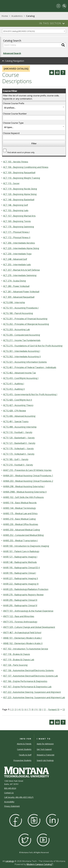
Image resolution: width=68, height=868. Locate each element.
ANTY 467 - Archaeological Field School (22, 633)
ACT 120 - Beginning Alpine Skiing (20, 194)
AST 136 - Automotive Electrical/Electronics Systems (28, 670)
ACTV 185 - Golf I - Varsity (16, 459)
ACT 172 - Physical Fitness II (17, 237)
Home (5, 16)
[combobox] (34, 31)
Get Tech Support (44, 749)
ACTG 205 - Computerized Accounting (22, 335)
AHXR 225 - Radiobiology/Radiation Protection (26, 589)
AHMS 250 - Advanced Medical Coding (22, 530)
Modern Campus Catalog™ (40, 864)
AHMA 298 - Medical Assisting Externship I (24, 486)
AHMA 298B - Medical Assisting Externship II (25, 492)
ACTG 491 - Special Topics (16, 421)
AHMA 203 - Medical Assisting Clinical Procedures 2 (28, 481)
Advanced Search (12, 53)
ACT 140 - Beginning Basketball (19, 200)
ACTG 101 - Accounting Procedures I (21, 308)
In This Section (50, 23)
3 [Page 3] (16, 709)
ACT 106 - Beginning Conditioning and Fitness (26, 167)
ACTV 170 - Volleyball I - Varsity (18, 449)
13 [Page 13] (64, 709)
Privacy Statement (12, 806)
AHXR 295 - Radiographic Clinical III (20, 600)
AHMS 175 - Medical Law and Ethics (20, 513)
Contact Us (9, 793)
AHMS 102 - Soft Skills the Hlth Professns (23, 497)
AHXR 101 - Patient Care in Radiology (21, 551)
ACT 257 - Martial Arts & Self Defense (21, 270)
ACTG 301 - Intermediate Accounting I (22, 351)
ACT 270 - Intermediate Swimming (20, 275)
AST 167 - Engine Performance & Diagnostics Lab (27, 687)
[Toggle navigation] (58, 6)
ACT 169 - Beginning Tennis (17, 221)
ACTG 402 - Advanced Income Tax (19, 373)
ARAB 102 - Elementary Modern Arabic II (23, 643)
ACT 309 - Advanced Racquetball (19, 297)
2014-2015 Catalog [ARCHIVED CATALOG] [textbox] (19, 31)
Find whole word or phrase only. (21, 152)
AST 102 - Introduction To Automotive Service (26, 649)
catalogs (10, 861)
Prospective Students (22, 760)
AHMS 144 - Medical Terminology (19, 508)
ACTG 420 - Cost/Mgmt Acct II (18, 400)
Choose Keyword (11, 133)
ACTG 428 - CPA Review (15, 411)
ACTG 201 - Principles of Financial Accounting (25, 319)
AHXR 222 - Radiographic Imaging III (21, 584)
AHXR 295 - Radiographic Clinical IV (20, 605)
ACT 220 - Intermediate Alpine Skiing (21, 248)
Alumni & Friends (24, 744)
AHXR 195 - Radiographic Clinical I (20, 573)
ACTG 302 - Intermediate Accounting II (22, 357)
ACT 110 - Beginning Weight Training (22, 178)
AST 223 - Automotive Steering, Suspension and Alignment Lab (34, 697)
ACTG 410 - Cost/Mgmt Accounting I (21, 378)
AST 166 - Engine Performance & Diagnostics (25, 681)
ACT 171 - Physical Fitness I (16, 232)
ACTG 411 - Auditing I (14, 384)
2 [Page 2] (12, 709)
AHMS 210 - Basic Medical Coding (19, 519)
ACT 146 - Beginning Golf (16, 205)
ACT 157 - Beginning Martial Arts (19, 216)
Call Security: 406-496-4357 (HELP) (19, 797)
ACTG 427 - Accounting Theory (18, 405)
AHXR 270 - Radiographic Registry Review (23, 595)
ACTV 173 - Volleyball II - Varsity (19, 454)
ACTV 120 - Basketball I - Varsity (19, 438)
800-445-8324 (10, 788)
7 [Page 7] (29, 709)
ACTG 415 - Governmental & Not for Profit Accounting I (30, 394)
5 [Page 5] (22, 709)
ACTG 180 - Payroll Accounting (18, 313)
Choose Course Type (13, 123)
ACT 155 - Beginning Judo (16, 210)
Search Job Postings (45, 760)
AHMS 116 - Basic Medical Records (20, 503)
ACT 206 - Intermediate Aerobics (19, 243)
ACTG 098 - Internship (14, 302)
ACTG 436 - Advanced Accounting (19, 416)
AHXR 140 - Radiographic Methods (20, 562)
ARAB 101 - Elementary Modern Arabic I (23, 638)
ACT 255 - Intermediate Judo (17, 265)
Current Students (24, 749)
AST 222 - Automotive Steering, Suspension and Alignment (32, 692)
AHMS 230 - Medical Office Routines (21, 524)
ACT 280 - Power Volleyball (16, 286)
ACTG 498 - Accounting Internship (20, 427)
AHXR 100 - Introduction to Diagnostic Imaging (26, 546)
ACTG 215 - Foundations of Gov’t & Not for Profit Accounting (33, 346)
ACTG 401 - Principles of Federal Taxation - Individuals (30, 367)
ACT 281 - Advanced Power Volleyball (21, 292)
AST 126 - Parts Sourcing (15, 665)
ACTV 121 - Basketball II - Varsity (19, 443)
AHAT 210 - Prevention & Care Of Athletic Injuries (27, 470)
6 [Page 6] (26, 709)
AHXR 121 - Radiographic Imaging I (20, 557)
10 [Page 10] (40, 709)
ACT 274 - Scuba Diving (15, 281)
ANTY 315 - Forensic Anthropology (20, 622)
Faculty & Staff (25, 755)
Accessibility (9, 802)
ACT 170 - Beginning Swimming (19, 227)
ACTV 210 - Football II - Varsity (18, 465)
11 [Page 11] (45, 709)
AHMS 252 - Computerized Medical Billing (23, 535)
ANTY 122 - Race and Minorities (19, 616)
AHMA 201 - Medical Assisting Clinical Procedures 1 (28, 476)
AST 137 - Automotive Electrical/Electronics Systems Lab (31, 676)
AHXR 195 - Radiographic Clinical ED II (22, 568)
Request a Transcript (46, 755)
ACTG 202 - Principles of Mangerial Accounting (26, 324)
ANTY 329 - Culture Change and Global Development (29, 627)
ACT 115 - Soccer (11, 183)
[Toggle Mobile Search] (64, 6)
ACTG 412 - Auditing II (14, 389)
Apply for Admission (45, 744)
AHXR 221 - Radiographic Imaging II (21, 578)
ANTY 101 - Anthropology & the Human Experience (28, 611)
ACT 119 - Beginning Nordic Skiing (20, 189)
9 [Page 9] (36, 709)
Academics (17, 16)
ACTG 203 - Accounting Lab (16, 329)
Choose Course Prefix (14, 103)
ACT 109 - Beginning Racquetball (19, 173)
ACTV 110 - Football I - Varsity (18, 432)
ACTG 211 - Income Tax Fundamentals (22, 340)
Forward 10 (54, 709)
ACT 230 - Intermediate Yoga (17, 254)
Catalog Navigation (15, 61)
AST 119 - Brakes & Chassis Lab (19, 660)
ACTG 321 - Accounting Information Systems (25, 362)
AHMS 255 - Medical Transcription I (20, 541)
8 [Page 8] (33, 709)
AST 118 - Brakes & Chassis (17, 654)
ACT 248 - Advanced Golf (15, 259)
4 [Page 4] (19, 709)
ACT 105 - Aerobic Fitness (16, 162)
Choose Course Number (15, 114)
